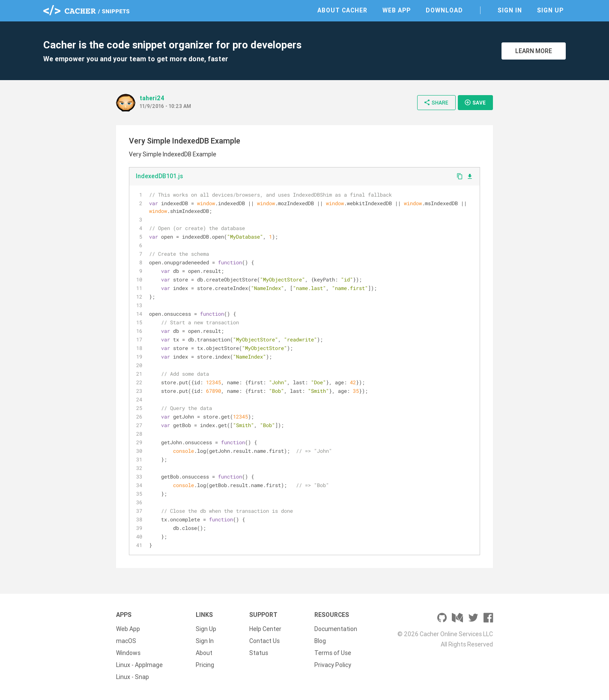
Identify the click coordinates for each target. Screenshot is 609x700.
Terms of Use (333, 653)
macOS (126, 641)
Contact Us (264, 641)
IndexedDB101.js (159, 176)
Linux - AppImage (139, 665)
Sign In (510, 10)
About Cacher (342, 10)
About (204, 653)
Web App (397, 10)
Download (444, 10)
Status (259, 653)
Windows (128, 653)
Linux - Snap (133, 677)
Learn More (534, 51)
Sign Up (550, 10)
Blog (320, 641)
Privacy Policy (333, 665)
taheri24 (152, 98)
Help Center (265, 629)
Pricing (205, 665)
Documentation (336, 629)
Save (475, 102)
